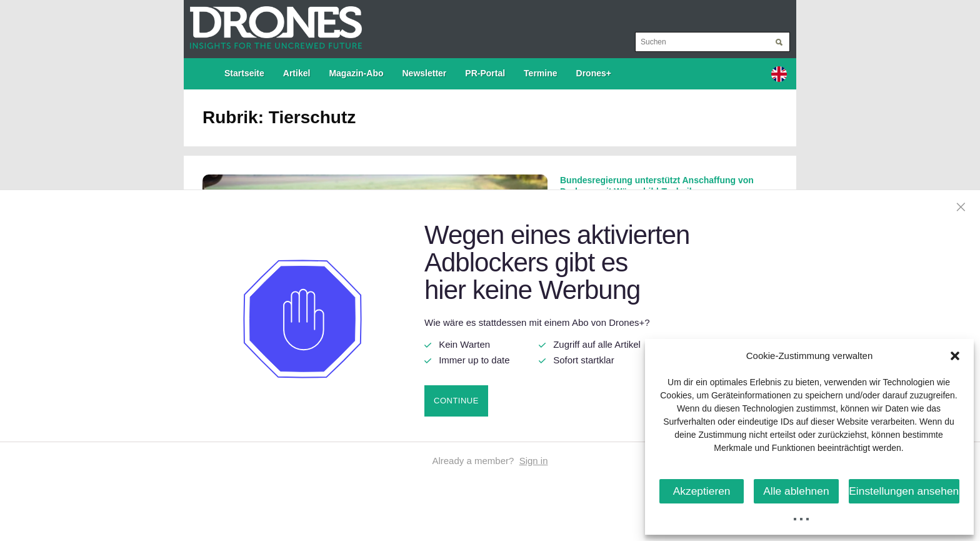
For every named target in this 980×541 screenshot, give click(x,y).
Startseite (244, 73)
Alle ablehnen (801, 491)
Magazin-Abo (356, 73)
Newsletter (425, 73)
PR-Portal (485, 73)
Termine (540, 73)
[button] (955, 356)
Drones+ (594, 73)
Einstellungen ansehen (907, 491)
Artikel (297, 73)
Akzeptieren (703, 491)
